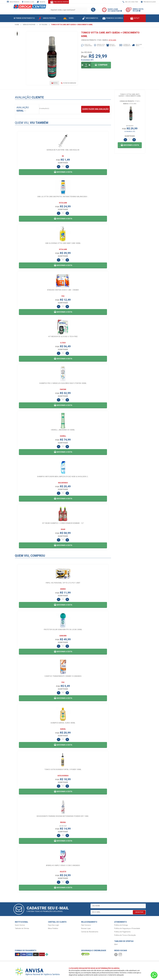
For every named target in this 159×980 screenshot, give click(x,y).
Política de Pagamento (122, 932)
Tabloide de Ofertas (22, 928)
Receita (41, 2)
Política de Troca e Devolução (125, 935)
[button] (130, 145)
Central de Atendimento (90, 932)
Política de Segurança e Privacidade (127, 928)
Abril (116, 944)
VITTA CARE (112, 40)
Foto (54, 83)
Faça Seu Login (53, 925)
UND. (86, 66)
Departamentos (24, 18)
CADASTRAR (139, 912)
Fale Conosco (86, 925)
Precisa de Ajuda (148, 2)
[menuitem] (17, 25)
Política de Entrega (121, 925)
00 (130, 9)
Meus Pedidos (13, 2)
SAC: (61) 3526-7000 (130, 2)
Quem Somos (20, 925)
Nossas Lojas (28, 2)
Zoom (68, 83)
